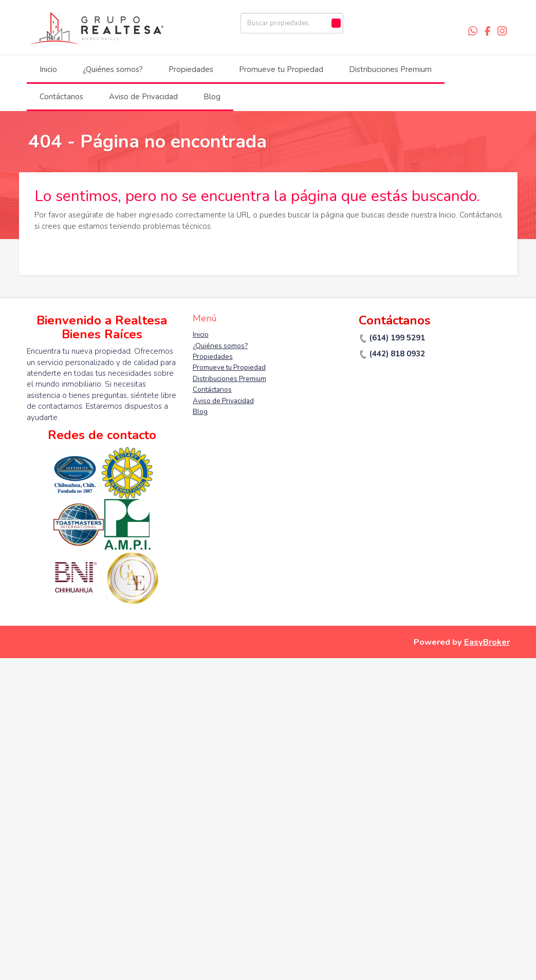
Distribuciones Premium (390, 69)
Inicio (48, 69)
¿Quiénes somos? (113, 69)
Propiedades (191, 69)
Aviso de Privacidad (143, 97)
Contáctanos (61, 97)
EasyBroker (487, 642)
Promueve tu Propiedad (281, 69)
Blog (212, 97)
